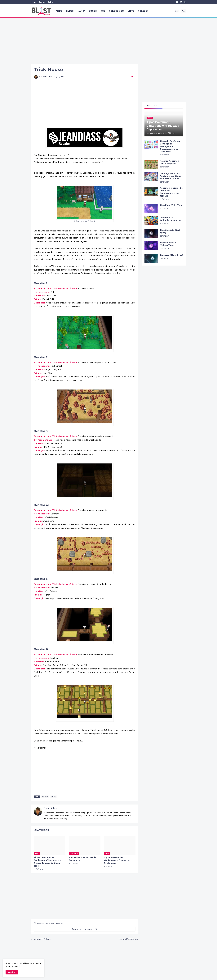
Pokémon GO (116, 11)
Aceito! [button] (12, 972)
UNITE (131, 11)
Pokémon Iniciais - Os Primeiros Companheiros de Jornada (171, 192)
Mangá (81, 11)
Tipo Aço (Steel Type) (171, 255)
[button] (177, 11)
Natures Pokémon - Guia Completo (82, 859)
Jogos (93, 11)
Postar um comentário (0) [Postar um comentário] (85, 929)
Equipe (42, 2)
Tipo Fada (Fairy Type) (172, 205)
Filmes (70, 11)
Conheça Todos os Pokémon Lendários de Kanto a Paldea (170, 176)
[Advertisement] (108, 41)
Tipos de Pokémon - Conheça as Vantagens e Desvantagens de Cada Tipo (48, 862)
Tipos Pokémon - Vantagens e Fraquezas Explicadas (117, 860)
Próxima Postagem (127, 939)
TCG (103, 11)
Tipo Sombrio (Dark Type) (170, 231)
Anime (59, 11)
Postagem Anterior (42, 939)
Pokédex (143, 11)
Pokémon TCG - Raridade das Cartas (170, 219)
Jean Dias (51, 809)
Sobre (51, 2)
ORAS (53, 797)
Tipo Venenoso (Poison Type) (168, 244)
